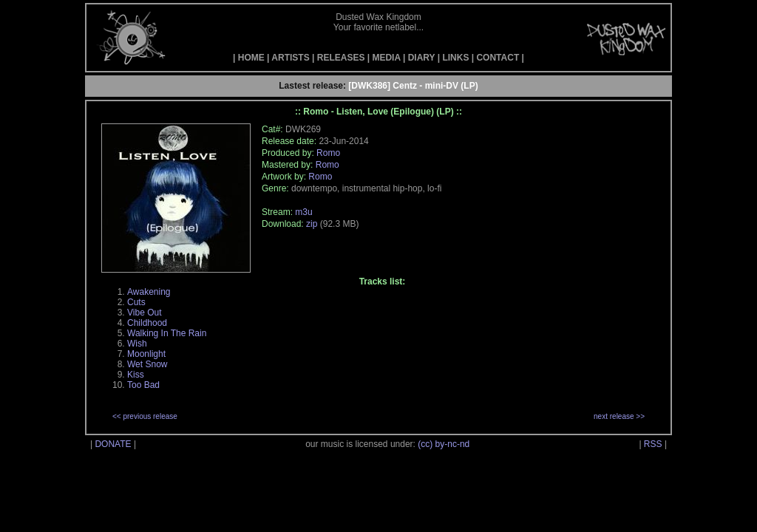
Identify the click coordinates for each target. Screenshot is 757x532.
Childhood (147, 323)
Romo (328, 153)
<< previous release (145, 416)
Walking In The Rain (167, 333)
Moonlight (146, 354)
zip (312, 224)
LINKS (455, 58)
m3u (303, 212)
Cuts (136, 302)
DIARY (422, 58)
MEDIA (386, 58)
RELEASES (341, 58)
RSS (653, 444)
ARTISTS (290, 58)
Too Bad (143, 385)
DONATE (113, 444)
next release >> (619, 416)
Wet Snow (147, 364)
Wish (137, 344)
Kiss (136, 375)
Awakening (149, 292)
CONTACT (498, 58)
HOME (251, 58)
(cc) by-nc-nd (444, 444)
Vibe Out (144, 313)
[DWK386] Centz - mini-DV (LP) (413, 86)
